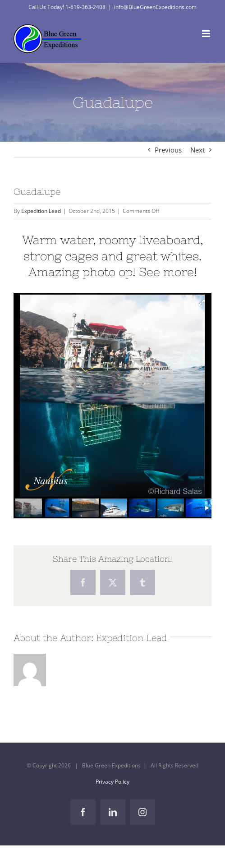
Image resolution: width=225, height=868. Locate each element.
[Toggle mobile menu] (207, 34)
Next (197, 150)
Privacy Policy (112, 782)
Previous (168, 150)
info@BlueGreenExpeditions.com (155, 7)
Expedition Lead (41, 211)
